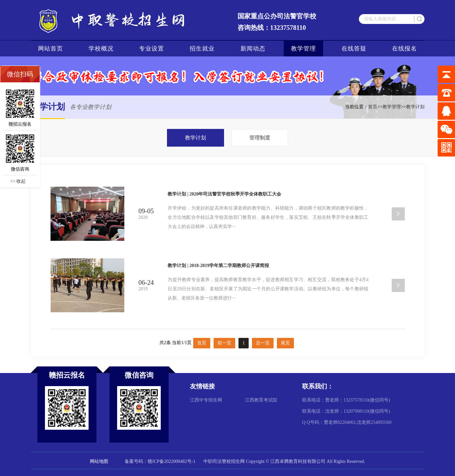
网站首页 (51, 49)
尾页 (285, 343)
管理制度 (260, 138)
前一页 (224, 343)
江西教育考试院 (261, 400)
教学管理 (303, 49)
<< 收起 (18, 181)
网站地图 (99, 461)
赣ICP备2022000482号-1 (171, 461)
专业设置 (152, 49)
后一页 (263, 343)
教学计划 (415, 107)
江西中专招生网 (206, 400)
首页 (373, 107)
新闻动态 (253, 49)
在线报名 (404, 49)
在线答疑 (354, 49)
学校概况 (101, 49)
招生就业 (202, 49)
